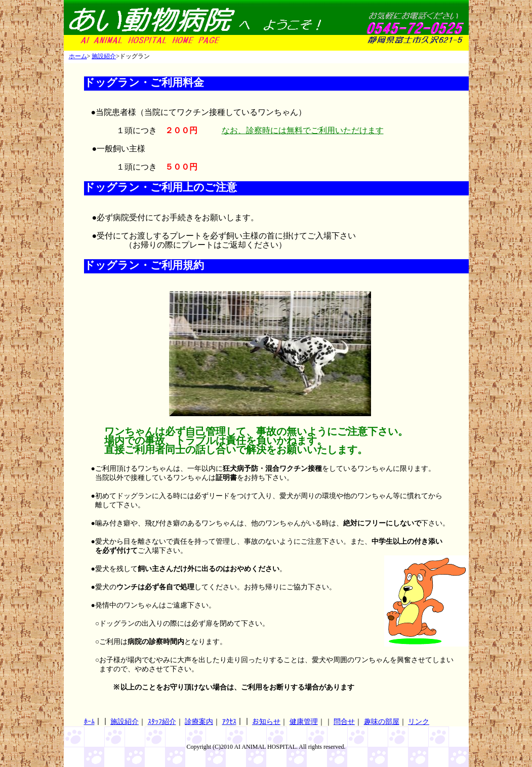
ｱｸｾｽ (229, 722)
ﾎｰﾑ (89, 722)
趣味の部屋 (382, 722)
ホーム (78, 56)
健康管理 (304, 722)
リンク (419, 722)
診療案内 (199, 722)
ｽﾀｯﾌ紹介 (162, 722)
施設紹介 (104, 56)
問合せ (344, 722)
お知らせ (266, 722)
